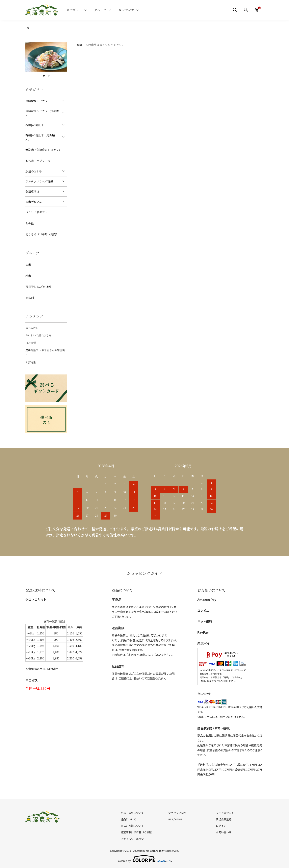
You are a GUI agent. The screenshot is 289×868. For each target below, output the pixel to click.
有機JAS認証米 (35, 125)
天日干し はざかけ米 (38, 287)
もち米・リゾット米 (38, 161)
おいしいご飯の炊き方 (38, 335)
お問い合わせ (224, 832)
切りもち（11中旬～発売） (42, 234)
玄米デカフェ (34, 202)
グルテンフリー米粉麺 (39, 181)
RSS (171, 819)
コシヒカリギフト (37, 212)
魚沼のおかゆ (34, 171)
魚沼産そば (32, 191)
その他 (30, 223)
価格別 (30, 298)
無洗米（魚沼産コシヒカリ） (43, 150)
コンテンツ (126, 10)
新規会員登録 (224, 819)
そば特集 (31, 362)
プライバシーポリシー (134, 839)
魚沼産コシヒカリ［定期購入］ (42, 113)
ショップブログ (177, 813)
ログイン (221, 826)
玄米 (28, 265)
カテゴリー (74, 10)
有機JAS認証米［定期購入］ (40, 137)
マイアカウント (225, 813)
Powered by (145, 858)
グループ (100, 10)
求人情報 (31, 343)
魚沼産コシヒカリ (37, 101)
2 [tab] (49, 76)
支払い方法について (132, 826)
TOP (28, 28)
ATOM (179, 819)
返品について (128, 819)
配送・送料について (132, 813)
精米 (28, 276)
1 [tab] (44, 76)
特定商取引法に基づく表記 (136, 832)
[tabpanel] (46, 57)
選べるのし (32, 328)
